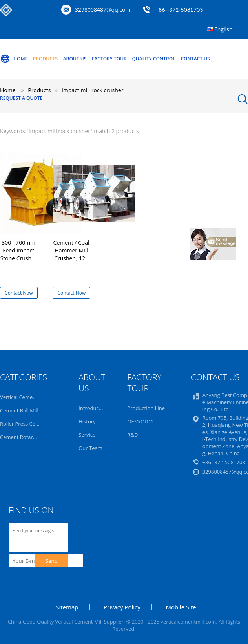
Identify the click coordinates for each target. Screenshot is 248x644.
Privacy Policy (122, 607)
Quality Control (153, 59)
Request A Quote (21, 98)
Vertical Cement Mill (24, 397)
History (87, 421)
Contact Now (19, 293)
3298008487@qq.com (103, 10)
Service (87, 435)
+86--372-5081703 (179, 10)
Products (45, 59)
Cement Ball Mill (19, 410)
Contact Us (195, 59)
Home (14, 59)
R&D (132, 435)
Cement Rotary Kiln (23, 437)
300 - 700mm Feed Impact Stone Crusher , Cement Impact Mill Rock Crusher (19, 262)
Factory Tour (109, 59)
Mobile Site (181, 607)
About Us (75, 59)
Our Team (90, 448)
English (223, 29)
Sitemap (67, 607)
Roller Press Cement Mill (29, 424)
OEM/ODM (140, 421)
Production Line (146, 408)
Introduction (93, 408)
